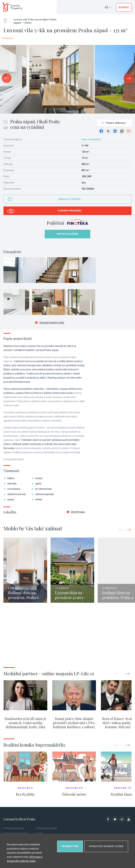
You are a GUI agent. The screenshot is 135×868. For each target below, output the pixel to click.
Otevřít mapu (76, 512)
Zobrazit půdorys (69, 199)
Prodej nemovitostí (14, 828)
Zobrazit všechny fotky (50, 323)
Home (7, 19)
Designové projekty (47, 828)
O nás (40, 833)
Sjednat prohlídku (70, 211)
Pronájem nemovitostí (15, 833)
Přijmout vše (70, 846)
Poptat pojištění (67, 234)
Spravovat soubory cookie (106, 846)
